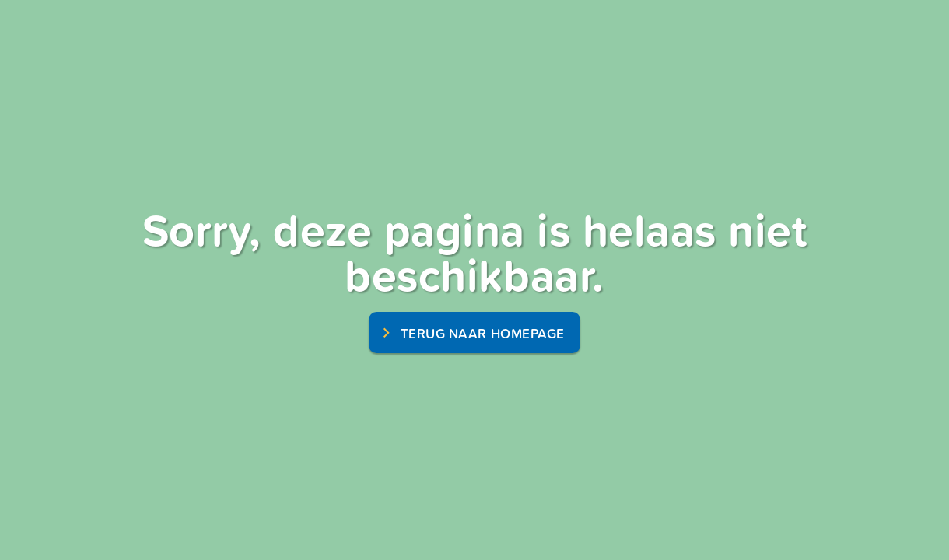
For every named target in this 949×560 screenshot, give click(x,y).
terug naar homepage (483, 333)
